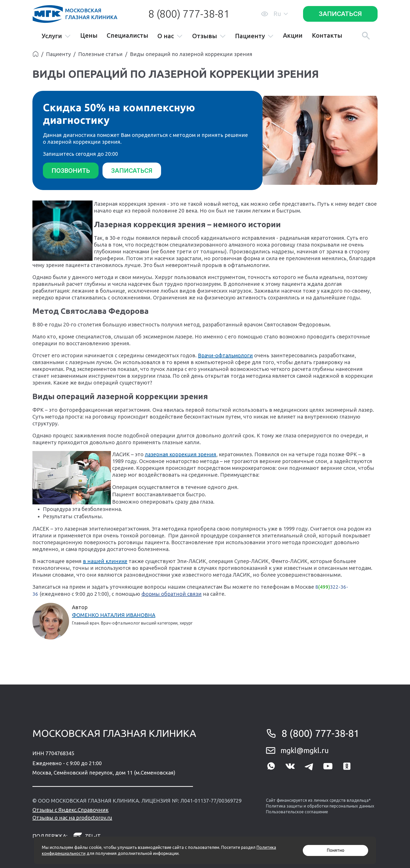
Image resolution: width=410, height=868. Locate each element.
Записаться (340, 14)
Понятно (336, 850)
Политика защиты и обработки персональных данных (320, 805)
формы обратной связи (172, 593)
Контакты (327, 36)
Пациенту (254, 36)
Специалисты (127, 36)
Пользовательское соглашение (297, 811)
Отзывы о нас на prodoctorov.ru (72, 817)
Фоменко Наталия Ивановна (114, 614)
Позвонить (72, 171)
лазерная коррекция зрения (181, 454)
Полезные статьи (100, 54)
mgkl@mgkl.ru (305, 750)
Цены (89, 36)
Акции (293, 36)
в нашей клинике (105, 561)
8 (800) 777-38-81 (189, 14)
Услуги (56, 36)
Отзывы (209, 36)
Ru (281, 14)
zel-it (87, 836)
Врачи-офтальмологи (225, 355)
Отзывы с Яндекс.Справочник (70, 809)
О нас (170, 36)
